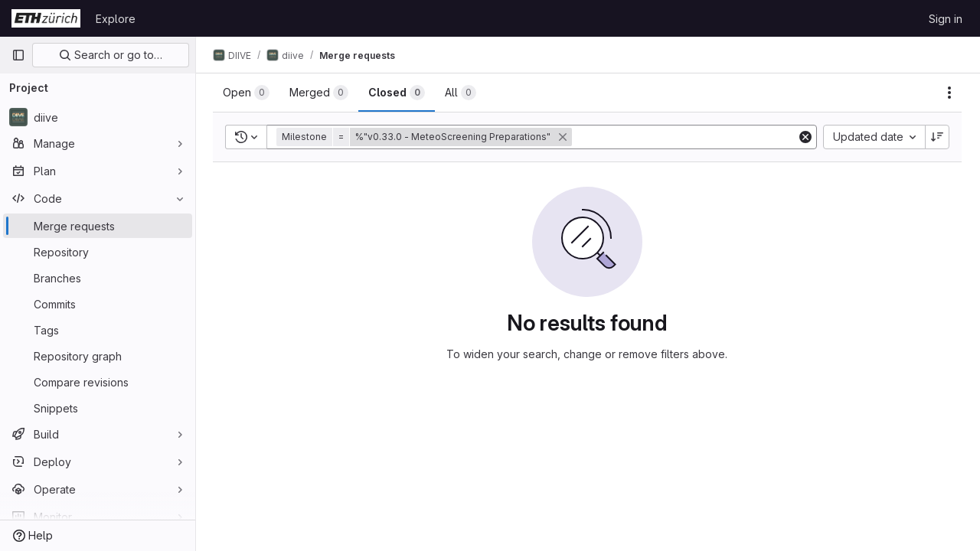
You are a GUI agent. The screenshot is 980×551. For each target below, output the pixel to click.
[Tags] (98, 330)
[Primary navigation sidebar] (18, 55)
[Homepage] (46, 18)
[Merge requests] (98, 226)
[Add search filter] (686, 137)
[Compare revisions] (98, 382)
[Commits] (98, 304)
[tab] (248, 93)
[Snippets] (98, 408)
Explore (116, 19)
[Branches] (98, 278)
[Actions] (949, 93)
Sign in (946, 19)
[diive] (98, 117)
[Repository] (98, 252)
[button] (427, 137)
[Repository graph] (98, 356)
